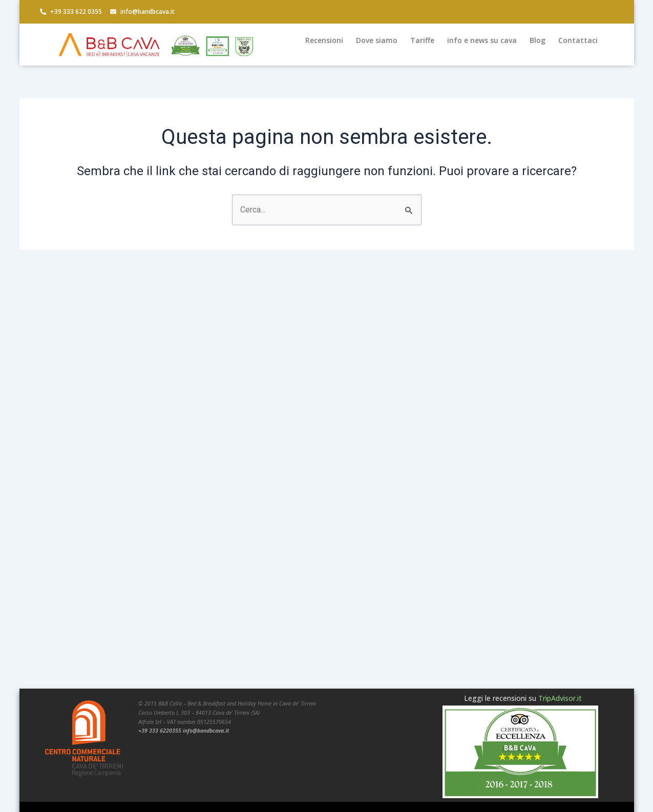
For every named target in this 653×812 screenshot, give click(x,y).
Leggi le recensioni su (523, 698)
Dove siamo (377, 40)
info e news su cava (482, 40)
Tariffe (422, 40)
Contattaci (578, 40)
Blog (538, 40)
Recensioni (324, 40)
